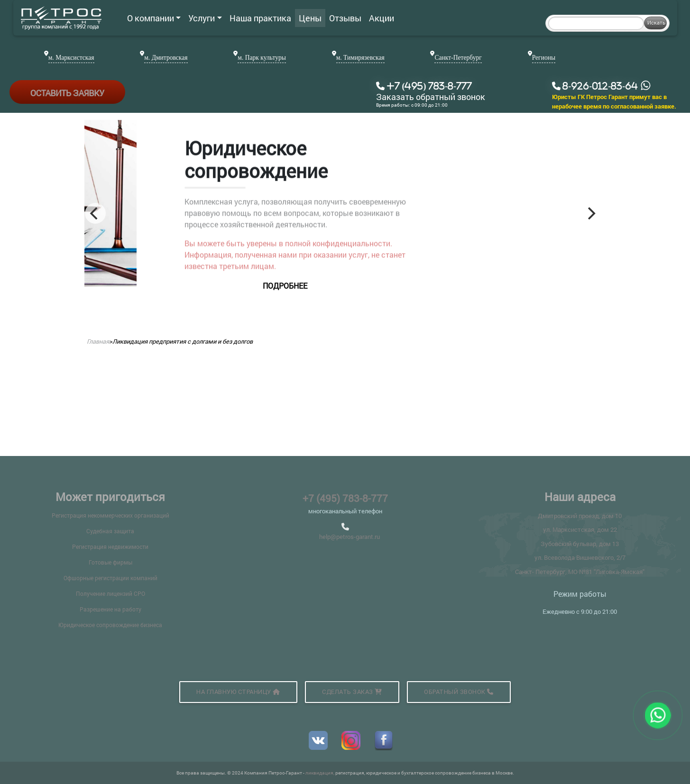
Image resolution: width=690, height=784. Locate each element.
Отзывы (345, 18)
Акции (382, 18)
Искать (656, 23)
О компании (154, 18)
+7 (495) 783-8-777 (345, 498)
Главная (98, 341)
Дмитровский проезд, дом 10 (580, 516)
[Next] (591, 213)
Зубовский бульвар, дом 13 (580, 544)
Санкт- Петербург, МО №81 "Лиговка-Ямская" (580, 572)
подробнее (405, 286)
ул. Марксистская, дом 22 (580, 529)
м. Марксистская (71, 58)
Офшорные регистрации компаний (110, 578)
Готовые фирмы (110, 562)
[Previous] (95, 213)
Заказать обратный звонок (431, 97)
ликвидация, (320, 773)
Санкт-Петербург (458, 58)
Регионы (544, 58)
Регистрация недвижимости (110, 547)
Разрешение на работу (110, 609)
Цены (310, 18)
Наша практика (260, 18)
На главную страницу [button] (238, 692)
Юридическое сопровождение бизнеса (110, 625)
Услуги (205, 18)
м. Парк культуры (262, 58)
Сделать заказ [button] (352, 692)
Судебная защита (110, 531)
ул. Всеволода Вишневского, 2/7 (580, 557)
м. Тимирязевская (360, 58)
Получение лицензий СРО (110, 593)
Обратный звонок (459, 692)
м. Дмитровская (166, 58)
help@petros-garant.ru (350, 537)
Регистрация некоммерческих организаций (110, 515)
